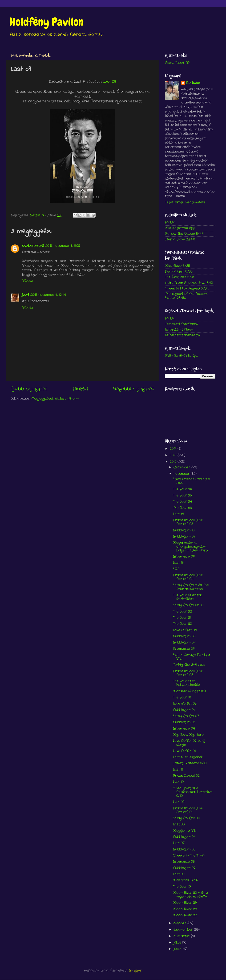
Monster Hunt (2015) (189, 691)
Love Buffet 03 (185, 704)
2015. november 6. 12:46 (48, 295)
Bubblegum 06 (184, 710)
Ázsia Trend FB (177, 63)
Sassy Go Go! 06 (186, 818)
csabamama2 (33, 246)
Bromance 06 (184, 557)
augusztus (182, 936)
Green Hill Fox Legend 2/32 (187, 288)
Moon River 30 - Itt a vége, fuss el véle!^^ (190, 895)
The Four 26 (182, 489)
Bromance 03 (184, 862)
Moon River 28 (185, 909)
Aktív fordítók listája (181, 356)
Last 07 (179, 843)
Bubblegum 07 (184, 642)
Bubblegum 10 (184, 530)
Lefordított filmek (179, 330)
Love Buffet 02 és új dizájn (189, 743)
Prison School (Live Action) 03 (188, 673)
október (180, 923)
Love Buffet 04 (185, 630)
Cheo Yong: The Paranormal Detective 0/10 (193, 792)
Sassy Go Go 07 (186, 716)
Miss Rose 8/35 (177, 266)
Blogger (135, 970)
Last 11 (178, 770)
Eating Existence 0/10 (190, 763)
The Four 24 (182, 502)
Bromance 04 (184, 729)
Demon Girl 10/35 (179, 271)
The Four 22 (182, 612)
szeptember (184, 930)
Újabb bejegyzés (29, 389)
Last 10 (178, 782)
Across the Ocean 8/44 (184, 234)
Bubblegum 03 (184, 849)
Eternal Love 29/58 (180, 239)
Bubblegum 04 (184, 837)
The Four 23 (182, 508)
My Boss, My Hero (188, 735)
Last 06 (179, 874)
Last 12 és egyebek (188, 757)
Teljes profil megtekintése (185, 202)
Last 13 (178, 563)
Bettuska (193, 83)
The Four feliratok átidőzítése (187, 597)
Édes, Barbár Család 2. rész (192, 481)
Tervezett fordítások (182, 324)
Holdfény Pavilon (46, 22)
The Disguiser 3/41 (179, 277)
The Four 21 (182, 618)
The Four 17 (182, 887)
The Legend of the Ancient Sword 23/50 (186, 296)
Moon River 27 (185, 915)
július (178, 943)
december (182, 467)
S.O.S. (176, 569)
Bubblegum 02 (184, 868)
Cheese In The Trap (189, 856)
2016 (174, 455)
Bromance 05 (184, 649)
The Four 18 (182, 697)
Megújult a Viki (185, 831)
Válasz (27, 281)
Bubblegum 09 (184, 536)
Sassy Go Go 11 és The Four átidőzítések (191, 587)
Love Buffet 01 (184, 751)
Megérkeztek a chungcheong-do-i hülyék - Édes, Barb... (191, 546)
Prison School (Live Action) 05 (188, 522)
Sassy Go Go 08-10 (188, 605)
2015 (174, 462)
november (182, 474)
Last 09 (110, 82)
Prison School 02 (186, 776)
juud (26, 295)
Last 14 (178, 514)
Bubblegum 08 (184, 636)
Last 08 (179, 824)
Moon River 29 (185, 903)
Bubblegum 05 (184, 722)
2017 (174, 449)
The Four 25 (182, 495)
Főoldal (80, 389)
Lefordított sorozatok (183, 335)
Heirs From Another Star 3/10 (189, 283)
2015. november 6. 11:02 (63, 246)
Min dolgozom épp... (181, 228)
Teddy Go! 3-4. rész (189, 665)
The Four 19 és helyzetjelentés (186, 683)
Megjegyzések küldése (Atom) (55, 399)
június (178, 949)
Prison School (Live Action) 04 (188, 577)
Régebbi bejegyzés (134, 389)
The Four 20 (182, 624)
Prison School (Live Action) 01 (188, 810)
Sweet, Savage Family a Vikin (191, 657)
